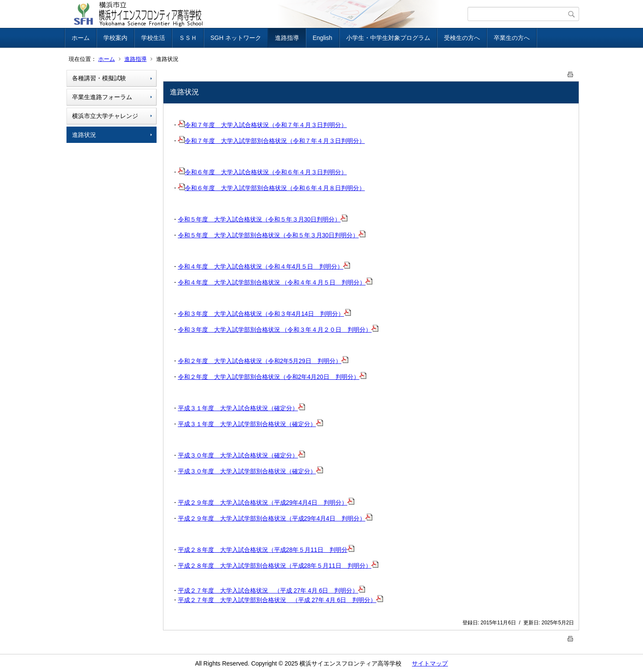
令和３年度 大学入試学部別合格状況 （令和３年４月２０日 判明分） (278, 330)
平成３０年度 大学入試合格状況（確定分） (242, 455)
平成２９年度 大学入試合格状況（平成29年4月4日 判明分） (266, 502)
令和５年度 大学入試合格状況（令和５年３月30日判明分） (263, 219)
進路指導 (287, 38)
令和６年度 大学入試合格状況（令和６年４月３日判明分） (263, 172)
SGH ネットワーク (236, 38)
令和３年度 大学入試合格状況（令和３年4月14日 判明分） (264, 314)
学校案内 (115, 38)
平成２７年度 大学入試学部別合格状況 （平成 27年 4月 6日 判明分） (281, 600)
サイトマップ (430, 663)
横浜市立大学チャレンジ (105, 116)
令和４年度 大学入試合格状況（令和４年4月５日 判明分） (264, 266)
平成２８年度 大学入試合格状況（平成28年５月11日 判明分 (266, 550)
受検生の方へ (462, 38)
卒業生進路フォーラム (102, 97)
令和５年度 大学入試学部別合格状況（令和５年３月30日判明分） (272, 235)
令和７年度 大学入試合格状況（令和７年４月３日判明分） (263, 125)
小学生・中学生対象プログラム (388, 38)
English (323, 38)
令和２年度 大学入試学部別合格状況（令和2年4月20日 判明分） (272, 377)
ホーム (81, 38)
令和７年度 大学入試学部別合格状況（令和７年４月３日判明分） (272, 141)
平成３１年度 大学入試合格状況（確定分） (242, 408)
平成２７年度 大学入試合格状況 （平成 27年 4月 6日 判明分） (272, 590)
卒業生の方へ (512, 38)
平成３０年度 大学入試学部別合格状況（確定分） (251, 471)
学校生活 (153, 38)
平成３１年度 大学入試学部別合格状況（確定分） (251, 424)
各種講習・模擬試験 (99, 78)
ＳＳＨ (188, 38)
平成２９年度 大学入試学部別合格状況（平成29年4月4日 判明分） (275, 518)
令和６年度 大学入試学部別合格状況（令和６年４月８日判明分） (272, 188)
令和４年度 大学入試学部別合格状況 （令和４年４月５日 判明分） (275, 282)
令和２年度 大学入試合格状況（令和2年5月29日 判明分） (263, 361)
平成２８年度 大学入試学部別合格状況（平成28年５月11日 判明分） (278, 566)
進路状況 (84, 135)
